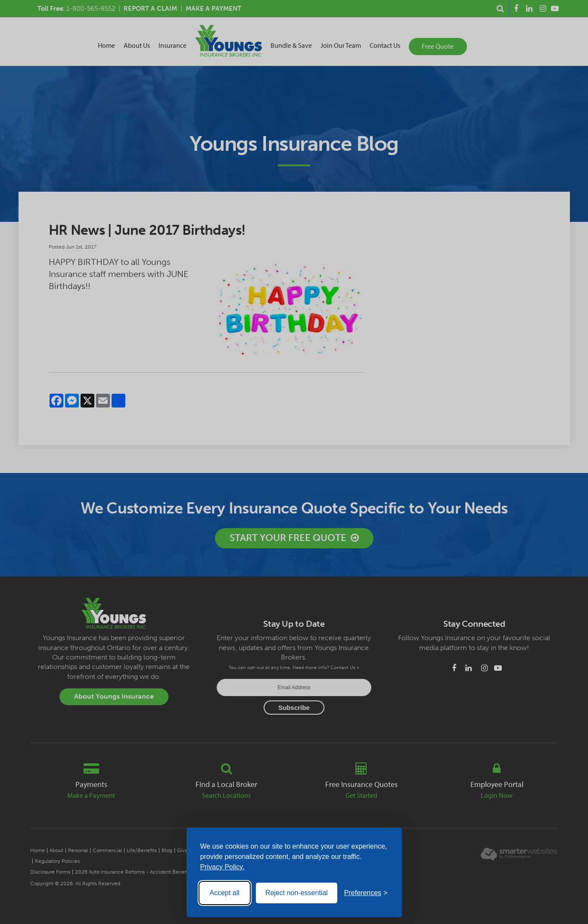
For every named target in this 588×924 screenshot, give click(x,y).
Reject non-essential (297, 893)
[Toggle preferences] (366, 893)
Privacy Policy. (222, 867)
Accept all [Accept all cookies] (225, 893)
